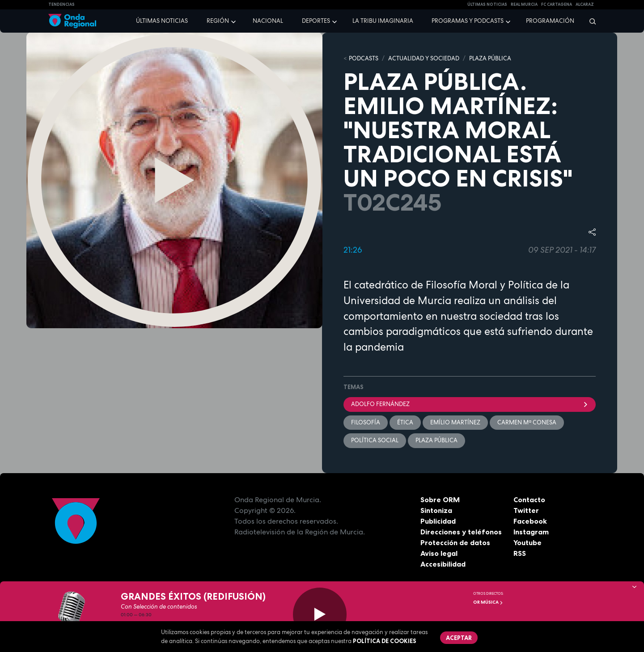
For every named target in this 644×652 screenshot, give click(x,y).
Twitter (526, 510)
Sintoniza (436, 510)
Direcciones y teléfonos (461, 532)
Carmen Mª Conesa (527, 422)
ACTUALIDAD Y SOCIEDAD (424, 58)
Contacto (529, 500)
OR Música (488, 602)
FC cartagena (557, 4)
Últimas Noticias (487, 4)
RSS (520, 553)
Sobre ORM (440, 500)
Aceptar (459, 638)
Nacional (268, 21)
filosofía (366, 422)
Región (218, 21)
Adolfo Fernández (470, 404)
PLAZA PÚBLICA (490, 58)
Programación (550, 21)
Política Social (375, 440)
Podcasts (364, 58)
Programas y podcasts (468, 21)
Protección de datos (455, 542)
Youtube (527, 542)
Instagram (531, 532)
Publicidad (438, 521)
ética (405, 422)
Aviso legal (439, 553)
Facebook (530, 521)
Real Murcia (524, 4)
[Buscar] (590, 21)
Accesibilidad (443, 564)
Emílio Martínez (455, 422)
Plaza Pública (436, 440)
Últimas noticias (162, 21)
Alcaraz (585, 4)
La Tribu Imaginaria (383, 21)
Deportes (316, 21)
